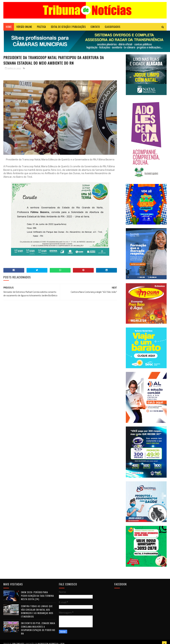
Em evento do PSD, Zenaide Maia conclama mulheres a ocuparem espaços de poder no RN (38, 628)
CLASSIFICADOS (113, 27)
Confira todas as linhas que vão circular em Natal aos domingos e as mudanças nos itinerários (37, 611)
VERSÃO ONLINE (24, 27)
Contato (95, 27)
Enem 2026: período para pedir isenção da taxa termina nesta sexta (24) (37, 596)
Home (9, 27)
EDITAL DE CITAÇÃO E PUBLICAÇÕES (68, 27)
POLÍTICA (42, 27)
